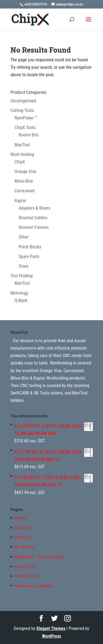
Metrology (19, 293)
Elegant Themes (51, 628)
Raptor (20, 201)
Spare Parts (29, 257)
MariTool (22, 145)
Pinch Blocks (30, 247)
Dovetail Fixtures (34, 227)
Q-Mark (21, 301)
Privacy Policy (27, 576)
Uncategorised (23, 101)
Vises (23, 266)
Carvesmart (25, 191)
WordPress (51, 636)
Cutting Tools (22, 110)
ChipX (20, 162)
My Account (25, 547)
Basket (20, 518)
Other (24, 237)
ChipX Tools (25, 128)
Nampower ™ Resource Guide (40, 557)
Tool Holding (22, 276)
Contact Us (24, 537)
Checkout (23, 527)
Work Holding (22, 154)
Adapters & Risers (34, 208)
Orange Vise (25, 172)
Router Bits (29, 135)
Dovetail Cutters (33, 218)
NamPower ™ (26, 118)
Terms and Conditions (34, 586)
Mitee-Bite (24, 181)
